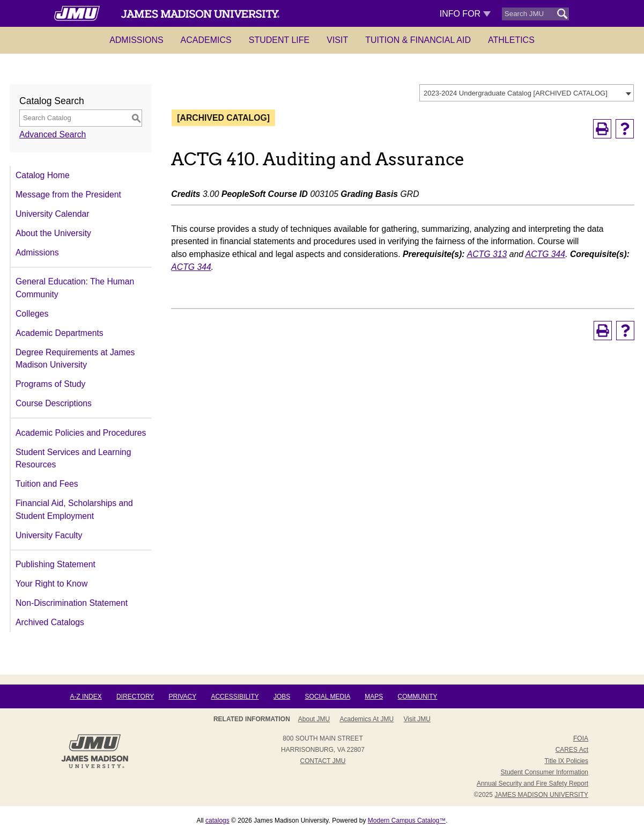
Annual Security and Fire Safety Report (532, 783)
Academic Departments (60, 333)
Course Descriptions (54, 403)
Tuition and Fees (47, 484)
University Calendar (52, 214)
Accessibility (235, 697)
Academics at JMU (367, 719)
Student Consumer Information (545, 772)
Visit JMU (417, 719)
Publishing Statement (55, 564)
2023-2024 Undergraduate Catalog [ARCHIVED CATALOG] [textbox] (516, 93)
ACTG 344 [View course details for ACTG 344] (545, 254)
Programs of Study (50, 384)
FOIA (581, 738)
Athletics (511, 40)
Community (418, 697)
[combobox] (527, 93)
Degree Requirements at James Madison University (75, 359)
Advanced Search (53, 134)
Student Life (279, 40)
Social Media (328, 697)
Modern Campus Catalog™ (407, 821)
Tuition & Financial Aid (418, 40)
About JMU (314, 719)
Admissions (136, 40)
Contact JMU (323, 761)
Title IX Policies (566, 761)
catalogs (217, 821)
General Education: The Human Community (75, 288)
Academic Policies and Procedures (81, 433)
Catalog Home (43, 175)
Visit (337, 40)
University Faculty (49, 535)
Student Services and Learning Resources (73, 459)
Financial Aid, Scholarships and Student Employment (74, 510)
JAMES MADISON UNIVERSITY (541, 795)
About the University (53, 233)
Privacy (182, 697)
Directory (135, 697)
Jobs (282, 697)
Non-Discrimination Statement (72, 603)
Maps (374, 697)
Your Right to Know (51, 584)
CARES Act (572, 750)
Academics (206, 40)
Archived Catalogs (50, 622)
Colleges (32, 314)
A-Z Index (86, 697)
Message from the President (68, 195)
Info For (465, 14)
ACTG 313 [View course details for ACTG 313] (487, 254)
